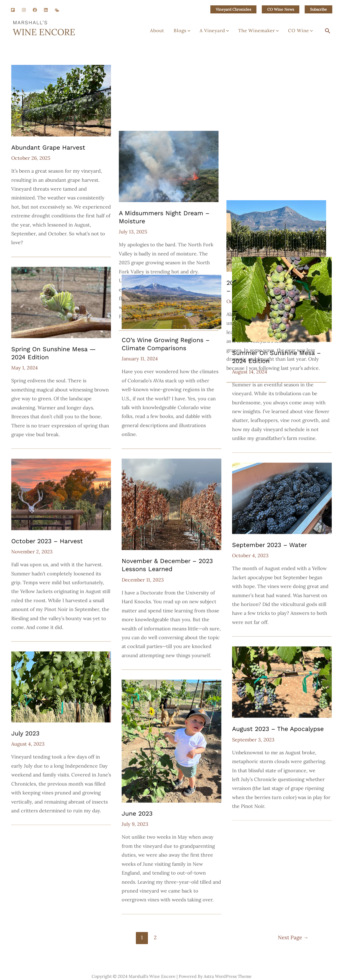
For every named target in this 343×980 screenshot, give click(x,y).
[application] (202, 32)
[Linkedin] (46, 10)
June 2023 (137, 813)
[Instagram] (24, 10)
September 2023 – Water (269, 545)
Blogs (196, 32)
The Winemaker (265, 32)
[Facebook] (35, 10)
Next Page (293, 936)
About (175, 32)
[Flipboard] (13, 10)
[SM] (57, 10)
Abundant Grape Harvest (48, 148)
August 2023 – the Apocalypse (278, 728)
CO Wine (303, 32)
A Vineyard (224, 32)
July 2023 (25, 733)
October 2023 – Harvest (47, 541)
